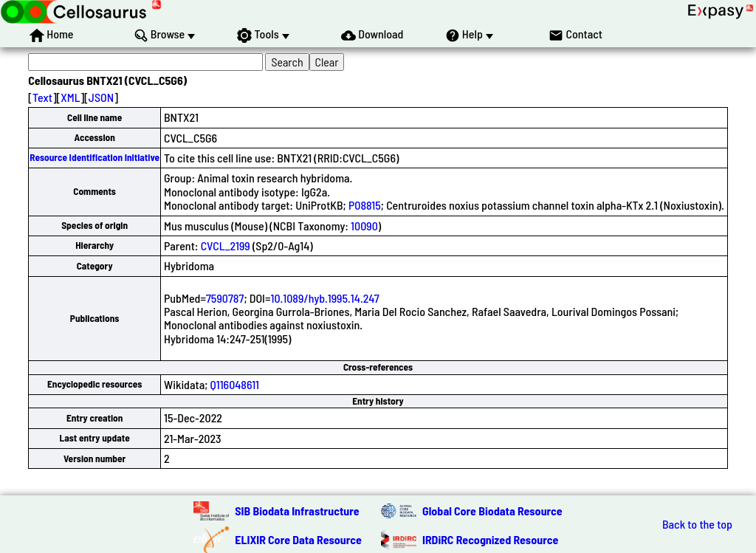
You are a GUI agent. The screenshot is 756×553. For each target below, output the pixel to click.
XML (70, 97)
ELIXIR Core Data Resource (298, 539)
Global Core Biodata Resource (492, 511)
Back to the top (697, 524)
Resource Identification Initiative (94, 157)
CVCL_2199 (226, 245)
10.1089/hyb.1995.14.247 (324, 298)
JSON (101, 97)
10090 (364, 226)
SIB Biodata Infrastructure (297, 511)
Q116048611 (235, 384)
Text (42, 97)
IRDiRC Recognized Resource (490, 539)
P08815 (365, 205)
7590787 (225, 298)
